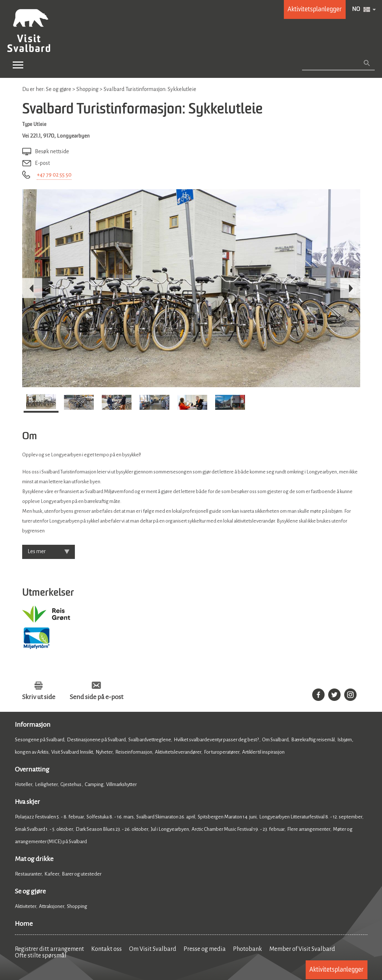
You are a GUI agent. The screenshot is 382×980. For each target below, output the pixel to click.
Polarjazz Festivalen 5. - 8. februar (49, 817)
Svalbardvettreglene (150, 740)
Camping (94, 784)
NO (356, 9)
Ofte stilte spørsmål (41, 956)
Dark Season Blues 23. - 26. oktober (112, 829)
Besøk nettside (52, 151)
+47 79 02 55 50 (54, 175)
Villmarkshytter (121, 784)
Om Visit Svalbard (153, 949)
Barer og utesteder (82, 874)
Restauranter (28, 874)
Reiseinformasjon (134, 752)
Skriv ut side (39, 697)
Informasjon (33, 725)
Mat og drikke (34, 859)
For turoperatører (222, 752)
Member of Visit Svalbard (302, 949)
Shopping (77, 906)
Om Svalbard (275, 740)
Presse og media (205, 949)
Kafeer (52, 874)
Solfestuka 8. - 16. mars (110, 817)
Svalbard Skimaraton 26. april (166, 817)
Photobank (248, 949)
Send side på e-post (96, 697)
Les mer (37, 551)
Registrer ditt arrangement (49, 949)
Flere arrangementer (309, 829)
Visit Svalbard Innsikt (72, 752)
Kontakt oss (106, 949)
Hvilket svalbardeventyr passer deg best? (217, 740)
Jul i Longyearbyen (170, 829)
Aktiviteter (26, 906)
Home (24, 924)
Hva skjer (27, 802)
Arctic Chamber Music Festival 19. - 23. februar (238, 829)
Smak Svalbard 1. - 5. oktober (44, 829)
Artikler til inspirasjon (263, 752)
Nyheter (104, 752)
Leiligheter (46, 784)
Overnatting (32, 769)
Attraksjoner (52, 906)
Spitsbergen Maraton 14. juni (227, 817)
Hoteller (24, 784)
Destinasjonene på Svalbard (96, 740)
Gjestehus (71, 784)
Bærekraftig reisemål (313, 740)
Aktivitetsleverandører (178, 752)
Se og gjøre (30, 891)
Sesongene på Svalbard (40, 740)
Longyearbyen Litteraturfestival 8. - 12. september (311, 817)
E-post (42, 163)
